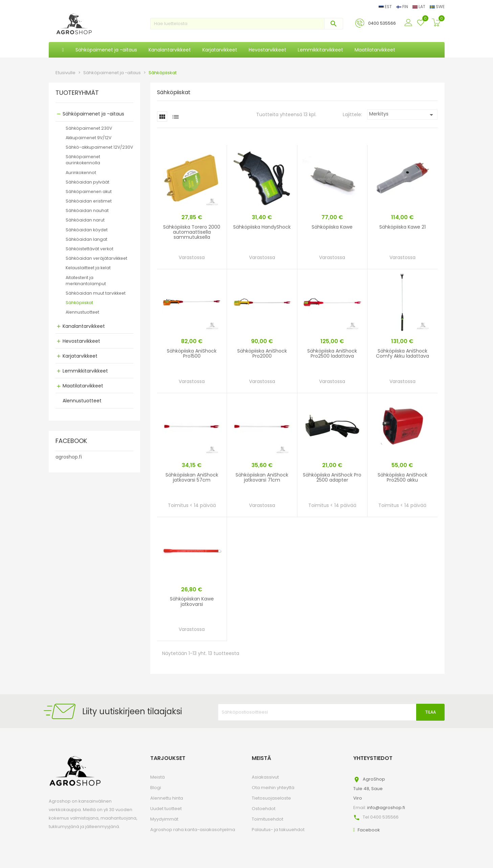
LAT (419, 7)
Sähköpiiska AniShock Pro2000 (262, 353)
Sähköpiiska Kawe (332, 227)
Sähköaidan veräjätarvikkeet (96, 258)
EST (386, 7)
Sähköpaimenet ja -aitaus (93, 114)
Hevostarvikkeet (81, 341)
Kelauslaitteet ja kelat (88, 268)
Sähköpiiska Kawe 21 (402, 227)
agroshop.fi (69, 457)
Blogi (156, 788)
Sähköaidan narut (85, 220)
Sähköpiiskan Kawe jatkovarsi (192, 601)
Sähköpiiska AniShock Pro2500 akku (402, 477)
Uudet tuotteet (166, 809)
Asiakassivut (265, 777)
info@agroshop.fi (386, 808)
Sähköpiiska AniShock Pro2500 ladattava (332, 353)
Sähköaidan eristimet (89, 201)
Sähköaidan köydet (87, 230)
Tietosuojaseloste (271, 798)
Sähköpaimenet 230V (89, 128)
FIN (403, 7)
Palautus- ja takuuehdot (278, 830)
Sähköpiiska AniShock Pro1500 (192, 353)
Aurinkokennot (81, 173)
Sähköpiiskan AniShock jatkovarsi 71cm (262, 477)
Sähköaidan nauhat (87, 210)
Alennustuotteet (82, 312)
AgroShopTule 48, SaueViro (369, 789)
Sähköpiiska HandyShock (262, 227)
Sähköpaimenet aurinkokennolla (83, 160)
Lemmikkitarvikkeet (85, 371)
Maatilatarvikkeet (83, 386)
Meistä (158, 777)
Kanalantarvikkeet (84, 326)
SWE (437, 7)
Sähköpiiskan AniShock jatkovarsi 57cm (192, 477)
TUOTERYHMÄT (77, 93)
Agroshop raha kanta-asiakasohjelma (193, 830)
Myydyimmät (164, 819)
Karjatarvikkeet (80, 356)
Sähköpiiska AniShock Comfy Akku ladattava (402, 353)
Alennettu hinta (167, 798)
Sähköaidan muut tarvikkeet (96, 293)
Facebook (369, 830)
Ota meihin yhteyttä (273, 788)
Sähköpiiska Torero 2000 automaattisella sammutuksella (192, 232)
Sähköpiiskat (79, 303)
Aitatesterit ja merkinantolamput (86, 281)
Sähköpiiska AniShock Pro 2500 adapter (332, 477)
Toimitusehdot (267, 819)
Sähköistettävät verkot (89, 249)
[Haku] (247, 24)
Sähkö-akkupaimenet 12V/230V (99, 147)
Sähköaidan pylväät (87, 182)
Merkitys (402, 115)
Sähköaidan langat (86, 239)
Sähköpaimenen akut (89, 192)
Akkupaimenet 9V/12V (88, 138)
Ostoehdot (264, 809)
